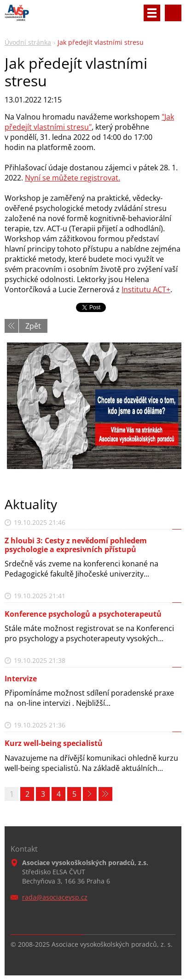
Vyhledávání (173, 13)
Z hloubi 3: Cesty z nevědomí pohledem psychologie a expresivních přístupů (76, 545)
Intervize (21, 679)
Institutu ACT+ (146, 289)
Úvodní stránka (28, 42)
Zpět (33, 326)
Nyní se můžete (52, 178)
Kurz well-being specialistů (54, 743)
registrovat (99, 178)
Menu (152, 13)
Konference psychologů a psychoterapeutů (83, 614)
